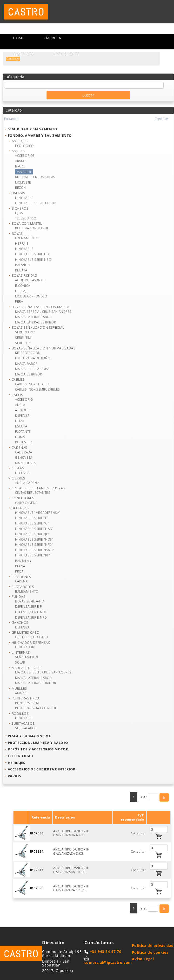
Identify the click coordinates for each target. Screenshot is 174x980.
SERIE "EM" (24, 338)
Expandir (12, 119)
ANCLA (20, 405)
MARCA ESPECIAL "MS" (32, 369)
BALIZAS (18, 193)
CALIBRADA (24, 452)
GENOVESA (24, 457)
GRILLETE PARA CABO (32, 637)
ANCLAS (18, 151)
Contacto (24, 53)
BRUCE (20, 166)
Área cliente (66, 53)
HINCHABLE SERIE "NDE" (34, 539)
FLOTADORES (23, 587)
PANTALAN (23, 561)
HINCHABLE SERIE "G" (32, 523)
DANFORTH (24, 172)
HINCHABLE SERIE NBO (33, 260)
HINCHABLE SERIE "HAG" (34, 529)
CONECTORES (23, 498)
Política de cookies (150, 952)
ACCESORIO (24, 400)
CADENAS (19, 447)
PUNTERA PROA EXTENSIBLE (37, 708)
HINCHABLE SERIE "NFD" (34, 545)
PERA (19, 301)
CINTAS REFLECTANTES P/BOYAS (38, 488)
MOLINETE (23, 182)
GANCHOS (20, 622)
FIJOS (19, 213)
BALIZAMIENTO (27, 238)
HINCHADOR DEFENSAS (31, 642)
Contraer (162, 119)
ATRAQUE (22, 410)
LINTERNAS (21, 652)
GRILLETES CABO (26, 632)
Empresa (52, 38)
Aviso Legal (143, 959)
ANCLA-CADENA (27, 483)
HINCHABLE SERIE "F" (32, 518)
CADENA (21, 581)
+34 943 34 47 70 (106, 952)
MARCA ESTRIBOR (28, 374)
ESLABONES (21, 577)
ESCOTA (21, 426)
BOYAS (17, 233)
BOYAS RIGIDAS (24, 275)
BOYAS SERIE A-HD (30, 601)
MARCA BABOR (26, 364)
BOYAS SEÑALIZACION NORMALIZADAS (44, 348)
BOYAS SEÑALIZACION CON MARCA (41, 307)
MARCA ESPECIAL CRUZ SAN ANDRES (43, 312)
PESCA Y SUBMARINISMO (30, 736)
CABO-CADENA (26, 503)
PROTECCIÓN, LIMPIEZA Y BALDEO (38, 743)
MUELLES (19, 688)
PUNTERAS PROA (26, 698)
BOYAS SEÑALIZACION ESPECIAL (38, 327)
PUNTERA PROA (27, 703)
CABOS (17, 395)
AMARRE (21, 693)
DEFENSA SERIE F (28, 606)
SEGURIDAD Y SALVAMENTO (32, 129)
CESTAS (18, 468)
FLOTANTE (23, 431)
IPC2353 (37, 833)
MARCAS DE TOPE (26, 668)
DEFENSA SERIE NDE (31, 612)
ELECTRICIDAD (21, 756)
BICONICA (23, 286)
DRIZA (20, 421)
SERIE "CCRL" (25, 332)
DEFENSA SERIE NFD (31, 617)
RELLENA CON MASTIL (32, 228)
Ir (164, 797)
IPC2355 (37, 870)
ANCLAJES (20, 141)
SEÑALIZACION (26, 657)
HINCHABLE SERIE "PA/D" (34, 550)
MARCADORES (26, 463)
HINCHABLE (24, 198)
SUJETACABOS (23, 723)
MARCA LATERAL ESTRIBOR (35, 322)
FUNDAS (19, 596)
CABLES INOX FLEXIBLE (33, 384)
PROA (19, 571)
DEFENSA (22, 415)
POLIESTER (23, 442)
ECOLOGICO (24, 146)
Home (19, 38)
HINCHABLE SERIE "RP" (33, 555)
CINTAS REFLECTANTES (33, 493)
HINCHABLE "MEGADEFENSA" (38, 513)
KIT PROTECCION (28, 353)
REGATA (21, 270)
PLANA (20, 566)
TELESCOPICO (26, 218)
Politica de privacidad (153, 946)
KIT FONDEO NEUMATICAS (35, 177)
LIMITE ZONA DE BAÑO (33, 358)
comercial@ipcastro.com (108, 962)
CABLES (18, 379)
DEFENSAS (20, 508)
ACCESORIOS (25, 156)
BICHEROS (20, 208)
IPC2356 (37, 888)
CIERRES (18, 478)
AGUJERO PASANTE (30, 280)
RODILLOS (20, 713)
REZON (21, 188)
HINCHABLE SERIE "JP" (32, 534)
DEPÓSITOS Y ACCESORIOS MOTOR (38, 749)
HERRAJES (16, 763)
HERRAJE (22, 244)
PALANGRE (23, 265)
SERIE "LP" (23, 343)
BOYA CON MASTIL (27, 223)
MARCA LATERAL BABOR (33, 317)
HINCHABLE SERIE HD (32, 254)
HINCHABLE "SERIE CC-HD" (36, 203)
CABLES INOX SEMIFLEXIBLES (38, 389)
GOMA (20, 437)
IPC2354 (37, 851)
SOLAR (20, 662)
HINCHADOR (25, 647)
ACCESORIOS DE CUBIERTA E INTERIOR (42, 769)
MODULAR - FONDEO (31, 296)
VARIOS (14, 776)
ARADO (20, 161)
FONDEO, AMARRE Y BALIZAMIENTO (40, 135)
